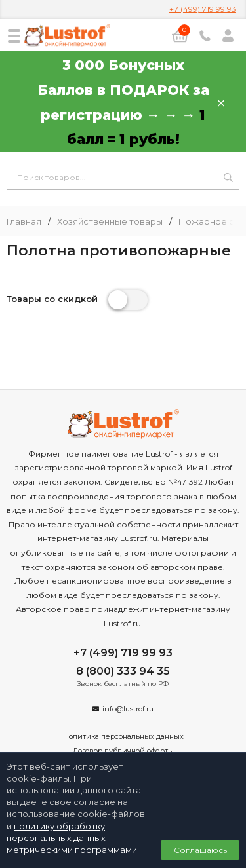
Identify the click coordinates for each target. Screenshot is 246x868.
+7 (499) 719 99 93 (203, 9)
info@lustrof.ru (128, 709)
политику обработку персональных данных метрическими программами (72, 838)
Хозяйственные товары (110, 222)
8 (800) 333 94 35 (123, 671)
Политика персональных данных (123, 736)
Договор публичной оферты (123, 751)
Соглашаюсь (200, 850)
